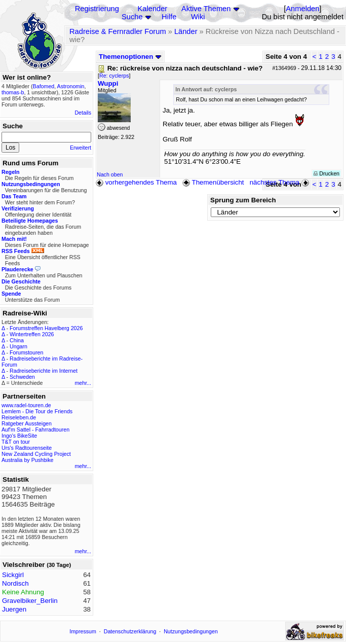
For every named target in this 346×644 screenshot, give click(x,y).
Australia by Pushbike (27, 460)
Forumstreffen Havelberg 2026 (46, 328)
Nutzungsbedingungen (191, 631)
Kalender (153, 9)
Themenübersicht (213, 182)
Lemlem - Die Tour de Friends (37, 411)
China (17, 340)
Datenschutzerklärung (130, 631)
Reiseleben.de (19, 417)
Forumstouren (26, 352)
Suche (132, 17)
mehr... (83, 383)
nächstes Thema (280, 182)
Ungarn (18, 346)
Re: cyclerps (114, 76)
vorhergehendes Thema (136, 182)
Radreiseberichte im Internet (44, 371)
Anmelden (302, 9)
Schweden (22, 377)
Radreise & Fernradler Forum (118, 31)
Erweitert (81, 148)
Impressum (83, 631)
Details (83, 113)
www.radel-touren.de (26, 405)
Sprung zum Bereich (243, 200)
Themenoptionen (130, 57)
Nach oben (110, 174)
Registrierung (97, 9)
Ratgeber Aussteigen (27, 423)
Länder (186, 31)
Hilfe (169, 17)
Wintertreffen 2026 (32, 334)
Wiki (198, 17)
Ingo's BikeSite (19, 436)
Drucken (326, 173)
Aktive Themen (206, 9)
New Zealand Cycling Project (36, 454)
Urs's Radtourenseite (27, 448)
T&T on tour (16, 442)
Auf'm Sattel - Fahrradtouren (35, 430)
